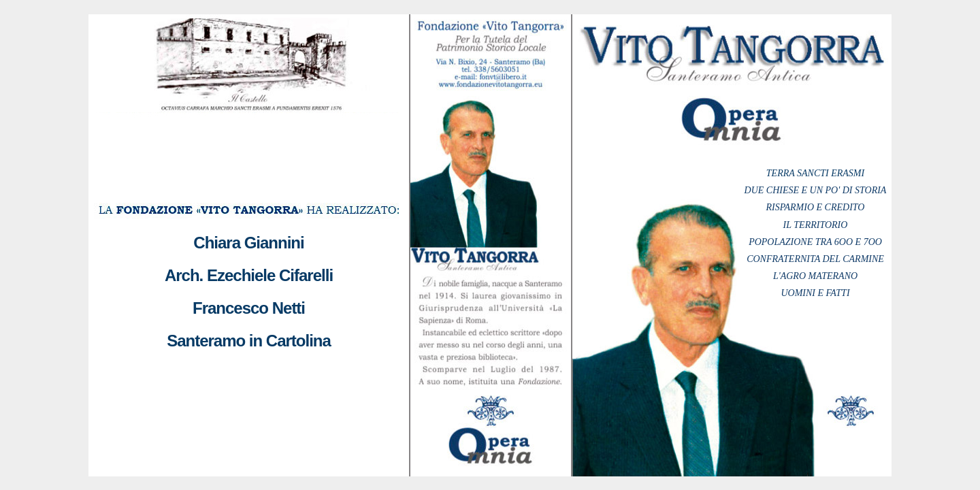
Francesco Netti (249, 308)
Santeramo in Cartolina (249, 341)
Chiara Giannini (248, 243)
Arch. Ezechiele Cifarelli (249, 275)
